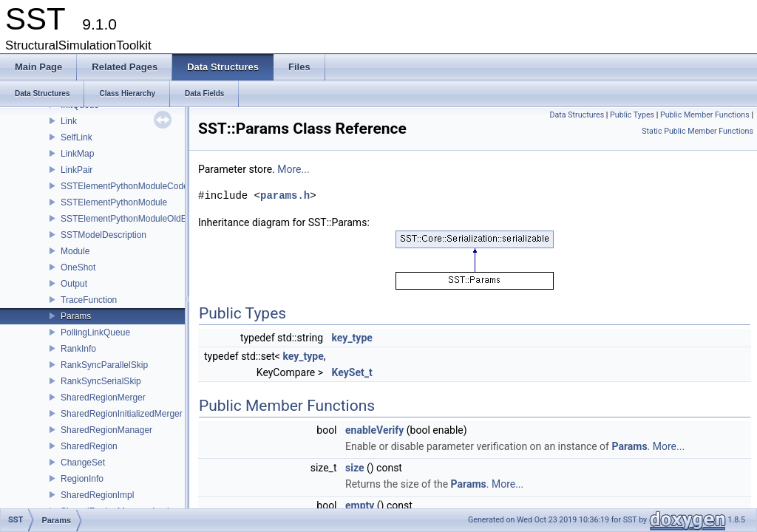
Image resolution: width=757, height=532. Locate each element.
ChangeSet (83, 463)
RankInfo (78, 349)
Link (69, 121)
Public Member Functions (705, 115)
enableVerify (374, 430)
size (354, 468)
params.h (285, 195)
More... (293, 169)
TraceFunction (89, 300)
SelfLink (77, 137)
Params (76, 316)
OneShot (78, 267)
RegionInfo (82, 479)
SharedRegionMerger (103, 398)
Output (74, 284)
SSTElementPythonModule (114, 202)
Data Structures (577, 115)
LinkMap (77, 154)
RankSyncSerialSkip (101, 381)
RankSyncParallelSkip (104, 365)
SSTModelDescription (103, 235)
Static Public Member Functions (697, 131)
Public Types (632, 115)
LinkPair (77, 170)
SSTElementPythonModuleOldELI (128, 219)
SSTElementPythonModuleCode (125, 186)
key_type (352, 338)
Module (75, 251)
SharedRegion (89, 446)
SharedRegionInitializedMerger (122, 414)
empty (360, 505)
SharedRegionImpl (97, 495)
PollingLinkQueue (95, 332)
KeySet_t (352, 372)
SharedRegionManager (106, 430)
